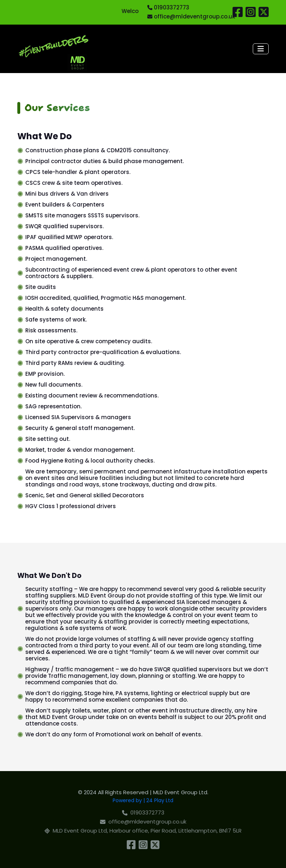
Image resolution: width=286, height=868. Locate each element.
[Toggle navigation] (261, 49)
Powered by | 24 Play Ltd (143, 800)
